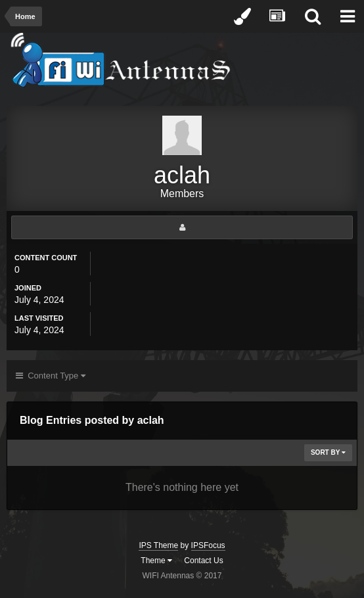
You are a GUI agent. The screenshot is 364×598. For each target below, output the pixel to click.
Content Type (51, 376)
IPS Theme (158, 545)
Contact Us (203, 561)
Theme (156, 561)
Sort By (328, 452)
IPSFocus (208, 545)
